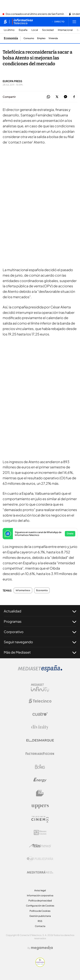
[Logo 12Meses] (40, 832)
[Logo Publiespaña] (40, 859)
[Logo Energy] (40, 780)
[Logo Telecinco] (40, 701)
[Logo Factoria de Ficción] (40, 754)
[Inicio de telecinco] (5, 22)
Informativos (23, 590)
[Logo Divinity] (40, 727)
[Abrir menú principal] (74, 22)
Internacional (65, 30)
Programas (40, 621)
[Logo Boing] (40, 767)
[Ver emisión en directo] (58, 22)
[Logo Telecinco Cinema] (40, 819)
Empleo (41, 38)
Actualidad (40, 611)
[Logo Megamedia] (42, 948)
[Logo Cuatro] (40, 714)
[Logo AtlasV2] (40, 846)
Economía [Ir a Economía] (11, 38)
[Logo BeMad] (40, 793)
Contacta (40, 926)
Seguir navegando (40, 642)
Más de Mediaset (40, 652)
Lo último (9, 30)
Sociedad (48, 30)
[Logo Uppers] (40, 806)
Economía (42, 590)
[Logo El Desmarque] (40, 740)
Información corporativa (40, 895)
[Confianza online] (40, 966)
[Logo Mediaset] (40, 671)
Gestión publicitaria (40, 916)
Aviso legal (40, 890)
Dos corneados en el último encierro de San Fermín (35, 14)
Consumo (29, 38)
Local (35, 30)
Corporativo (40, 632)
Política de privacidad (40, 901)
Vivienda (53, 38)
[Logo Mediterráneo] (40, 872)
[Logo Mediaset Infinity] (40, 688)
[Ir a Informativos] (23, 22)
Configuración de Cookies (40, 906)
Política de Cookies (40, 911)
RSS (40, 921)
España (23, 30)
